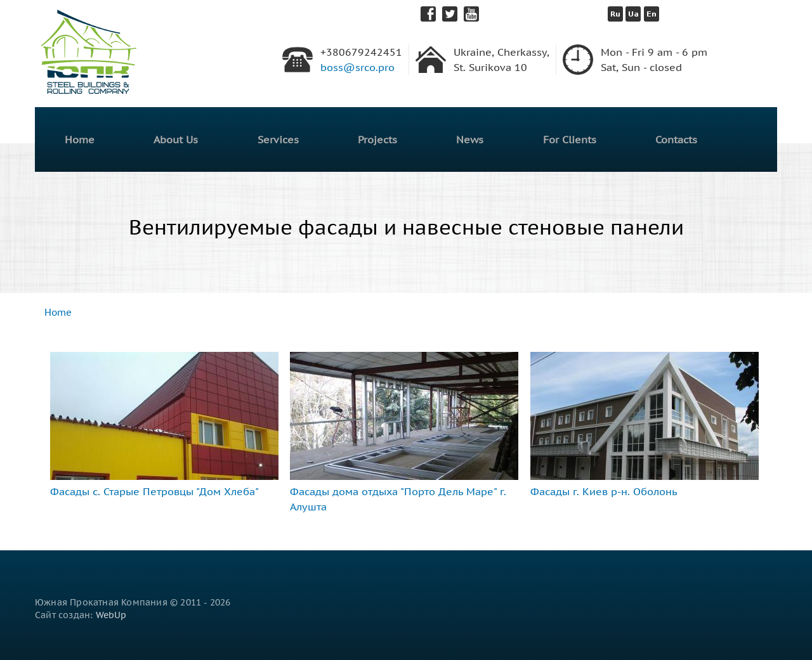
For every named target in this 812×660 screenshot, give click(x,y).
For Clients (570, 139)
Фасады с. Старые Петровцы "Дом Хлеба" (154, 491)
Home (80, 139)
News (470, 139)
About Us (176, 139)
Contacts (676, 139)
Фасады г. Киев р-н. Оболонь (604, 491)
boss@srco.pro (357, 67)
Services (278, 139)
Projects (377, 139)
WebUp (111, 615)
